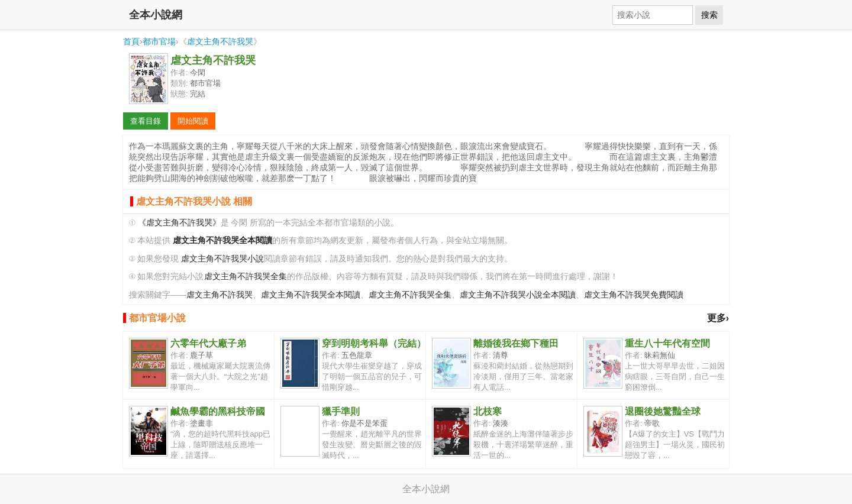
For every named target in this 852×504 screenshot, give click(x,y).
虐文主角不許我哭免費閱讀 (634, 295)
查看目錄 (146, 121)
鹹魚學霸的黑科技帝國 (218, 411)
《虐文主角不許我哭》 (179, 223)
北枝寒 (488, 411)
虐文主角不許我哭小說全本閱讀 (518, 295)
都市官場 (159, 41)
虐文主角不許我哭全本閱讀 (311, 295)
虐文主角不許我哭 (220, 41)
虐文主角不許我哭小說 (222, 259)
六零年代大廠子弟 (208, 343)
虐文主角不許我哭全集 (246, 277)
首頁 (131, 41)
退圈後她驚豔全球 (663, 411)
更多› (718, 318)
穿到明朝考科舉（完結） (374, 343)
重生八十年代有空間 (667, 343)
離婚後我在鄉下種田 (516, 343)
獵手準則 (341, 411)
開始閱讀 (193, 121)
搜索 (709, 15)
